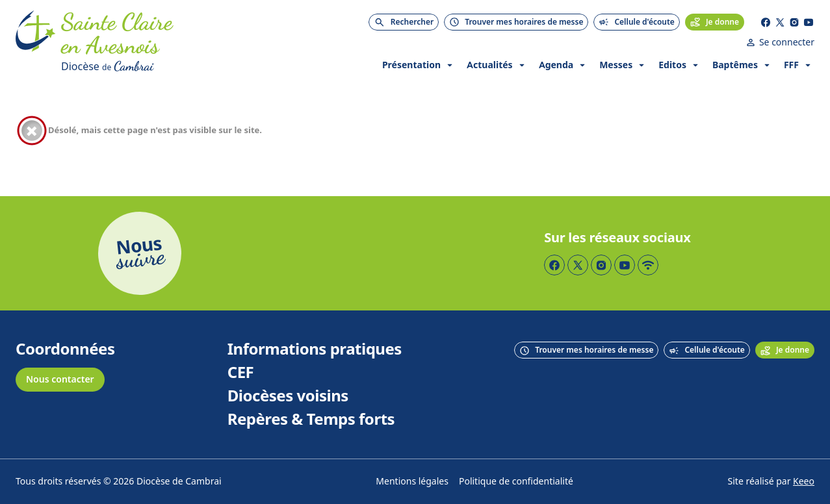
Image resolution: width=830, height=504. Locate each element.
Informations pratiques (315, 349)
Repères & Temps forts (311, 420)
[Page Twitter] (780, 22)
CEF (241, 373)
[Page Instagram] (794, 22)
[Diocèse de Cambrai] (168, 66)
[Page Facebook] (766, 22)
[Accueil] (36, 43)
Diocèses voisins (288, 396)
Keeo (804, 482)
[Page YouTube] (809, 22)
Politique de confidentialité (516, 482)
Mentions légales (412, 482)
